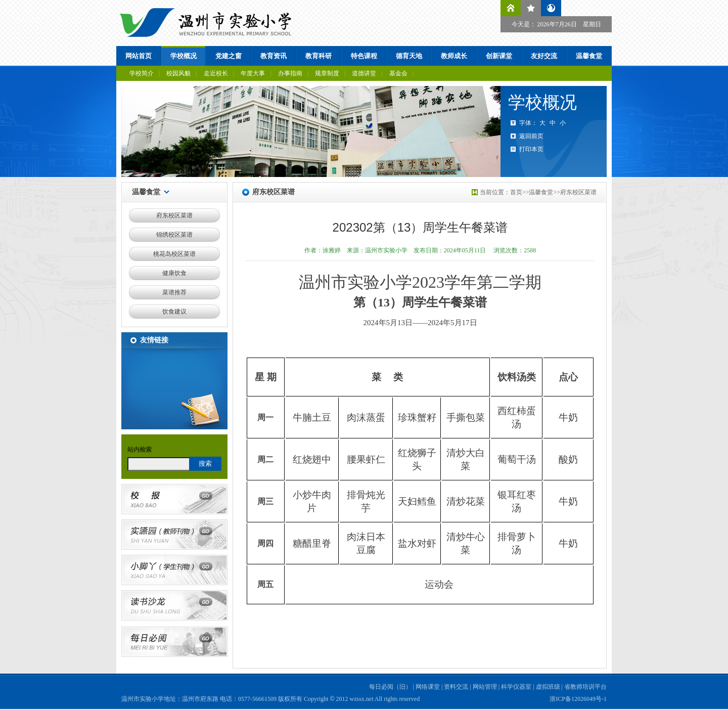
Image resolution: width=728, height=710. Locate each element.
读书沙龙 (174, 605)
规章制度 (327, 73)
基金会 (398, 73)
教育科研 (318, 56)
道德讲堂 (364, 73)
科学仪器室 (516, 687)
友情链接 (154, 340)
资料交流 (456, 687)
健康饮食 (174, 273)
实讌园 (174, 535)
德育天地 (409, 56)
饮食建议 (174, 312)
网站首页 (139, 56)
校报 (174, 499)
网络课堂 (428, 687)
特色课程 (364, 56)
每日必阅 (174, 642)
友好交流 (544, 56)
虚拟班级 (548, 687)
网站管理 (485, 687)
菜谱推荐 (174, 292)
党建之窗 (229, 56)
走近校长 (216, 73)
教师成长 (454, 56)
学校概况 (184, 56)
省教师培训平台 (585, 687)
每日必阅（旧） (390, 687)
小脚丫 (174, 570)
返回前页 (531, 136)
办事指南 (290, 73)
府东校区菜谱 (174, 215)
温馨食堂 (589, 56)
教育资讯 (274, 56)
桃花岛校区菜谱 (174, 254)
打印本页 (531, 149)
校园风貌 (178, 73)
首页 (516, 192)
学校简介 (142, 73)
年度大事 (253, 73)
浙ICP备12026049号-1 (578, 699)
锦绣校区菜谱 (174, 235)
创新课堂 (499, 56)
